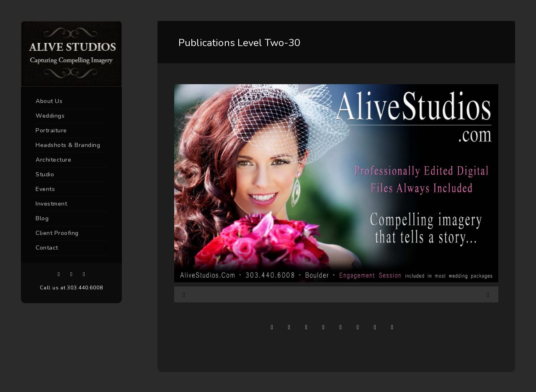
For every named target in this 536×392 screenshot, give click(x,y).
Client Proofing (57, 233)
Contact (47, 248)
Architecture (53, 160)
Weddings (50, 116)
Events (45, 189)
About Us (49, 101)
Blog (42, 218)
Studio (45, 174)
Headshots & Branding (68, 145)
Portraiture (51, 130)
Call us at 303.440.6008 (71, 288)
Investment (51, 204)
